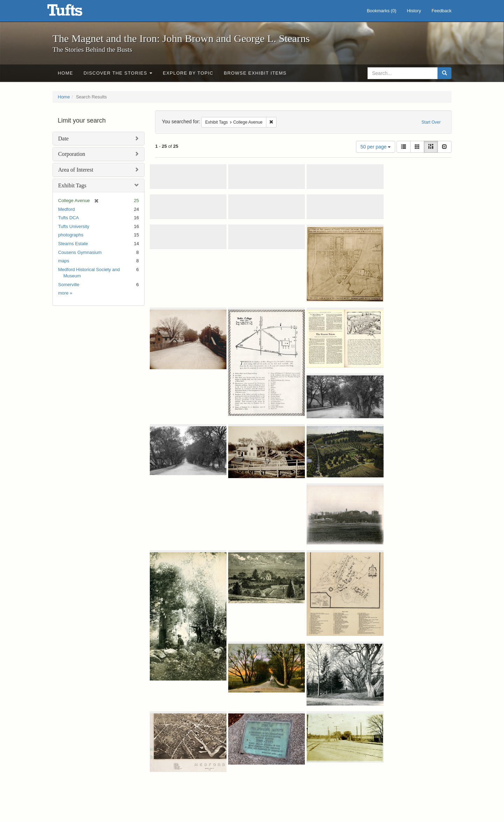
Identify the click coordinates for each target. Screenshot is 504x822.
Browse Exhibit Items (255, 73)
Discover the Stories (118, 73)
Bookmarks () (382, 11)
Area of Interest (76, 170)
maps (64, 261)
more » (65, 293)
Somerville (69, 285)
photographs (71, 235)
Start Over (431, 122)
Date (63, 139)
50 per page (376, 147)
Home (65, 73)
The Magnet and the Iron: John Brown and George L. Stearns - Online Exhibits (73, 12)
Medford (66, 209)
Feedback (442, 11)
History (414, 11)
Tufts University (74, 226)
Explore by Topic (188, 73)
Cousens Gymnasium (80, 252)
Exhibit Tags (72, 185)
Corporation (72, 154)
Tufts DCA (68, 218)
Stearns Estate (73, 244)
